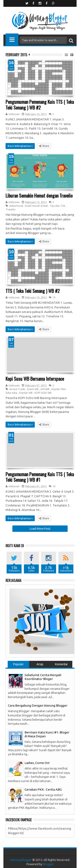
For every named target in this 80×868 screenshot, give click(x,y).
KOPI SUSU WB (43, 393)
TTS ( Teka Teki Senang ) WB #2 (33, 291)
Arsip (40, 664)
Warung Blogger (21, 860)
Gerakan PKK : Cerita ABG (43, 789)
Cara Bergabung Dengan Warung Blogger (38, 705)
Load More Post (40, 529)
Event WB (33, 389)
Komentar (61, 664)
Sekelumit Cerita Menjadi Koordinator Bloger (43, 677)
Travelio (11, 209)
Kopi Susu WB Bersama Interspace (35, 379)
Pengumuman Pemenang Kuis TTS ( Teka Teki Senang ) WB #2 (40, 104)
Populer (18, 664)
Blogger (48, 864)
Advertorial (16, 206)
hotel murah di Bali (36, 206)
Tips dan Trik (57, 206)
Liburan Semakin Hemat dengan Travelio (39, 195)
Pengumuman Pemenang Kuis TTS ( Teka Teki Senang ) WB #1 (40, 477)
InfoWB (45, 389)
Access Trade (17, 389)
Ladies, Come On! (37, 763)
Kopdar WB (26, 393)
